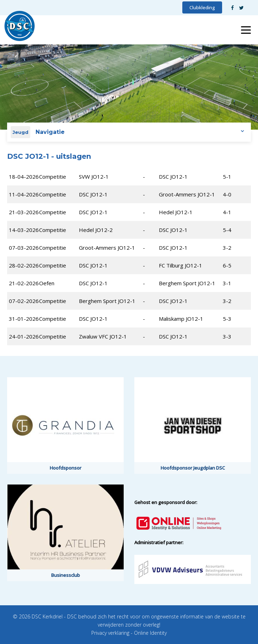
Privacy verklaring (110, 633)
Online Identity (150, 633)
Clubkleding (202, 7)
